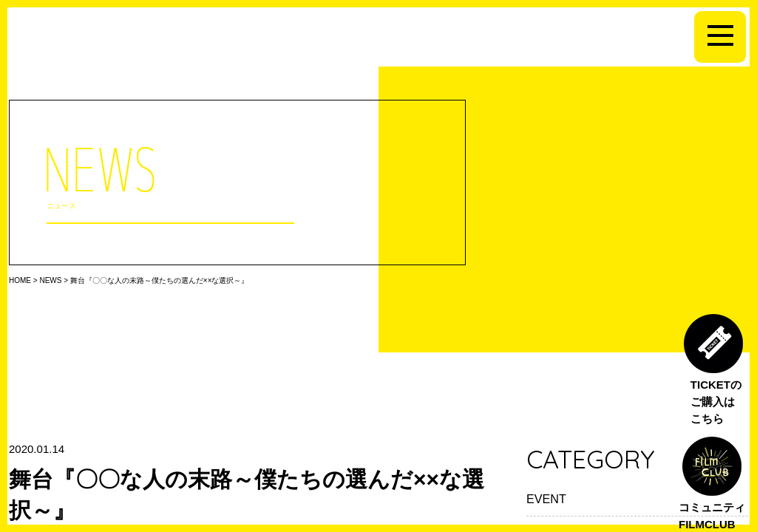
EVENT (546, 499)
